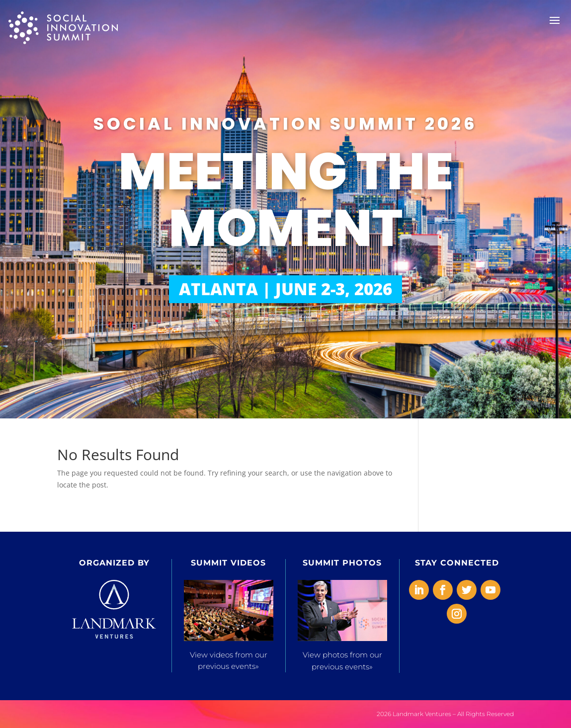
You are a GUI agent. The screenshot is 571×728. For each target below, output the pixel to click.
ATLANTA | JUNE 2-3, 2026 (285, 289)
